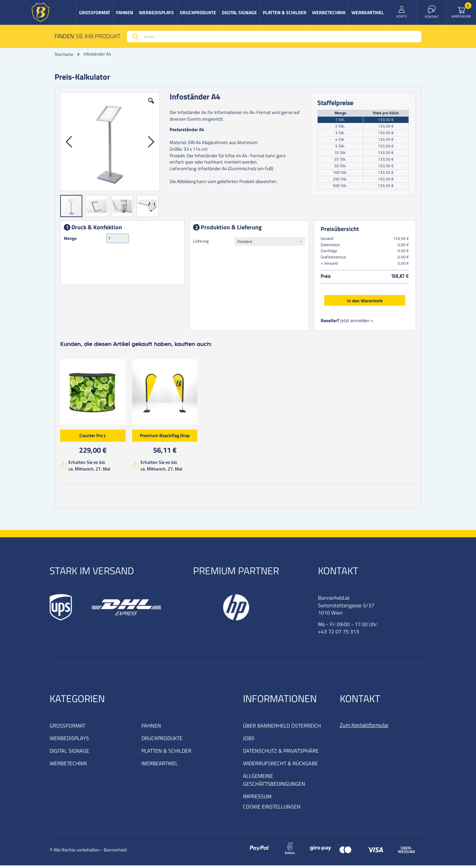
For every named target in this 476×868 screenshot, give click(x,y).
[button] (152, 107)
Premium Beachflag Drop (166, 437)
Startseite (64, 54)
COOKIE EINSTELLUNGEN (272, 809)
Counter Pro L (94, 437)
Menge (72, 240)
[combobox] (274, 37)
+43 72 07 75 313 (338, 634)
